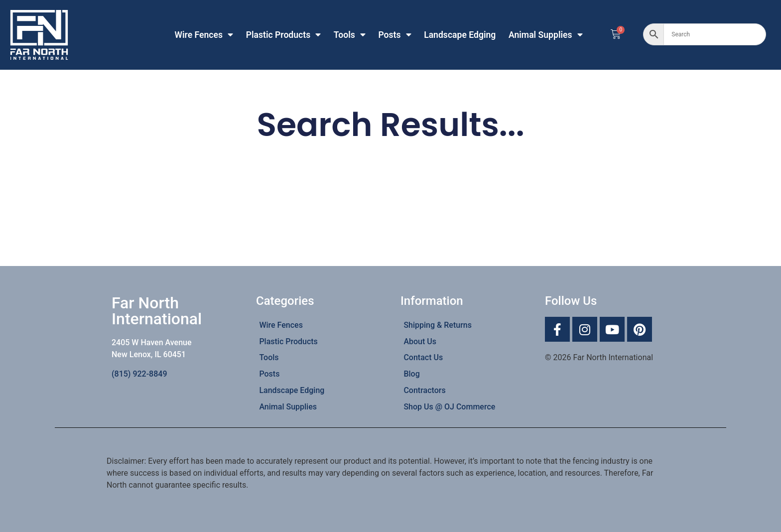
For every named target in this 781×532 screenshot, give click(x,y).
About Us (420, 341)
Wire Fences (204, 35)
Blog (411, 374)
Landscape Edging (460, 35)
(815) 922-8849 (139, 374)
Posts (394, 35)
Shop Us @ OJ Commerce (449, 407)
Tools (350, 35)
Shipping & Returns (438, 325)
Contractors (424, 390)
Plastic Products (284, 35)
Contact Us (423, 357)
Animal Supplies (546, 35)
